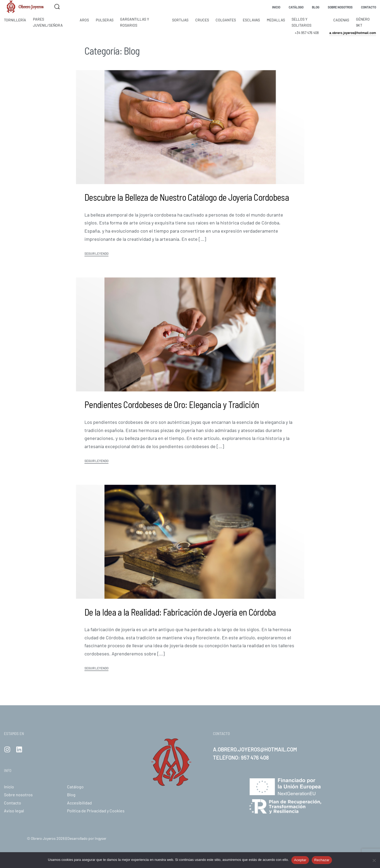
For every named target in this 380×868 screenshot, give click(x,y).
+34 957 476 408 (307, 33)
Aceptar (300, 860)
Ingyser (101, 838)
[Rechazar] (374, 859)
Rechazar (322, 860)
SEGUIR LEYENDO (96, 254)
